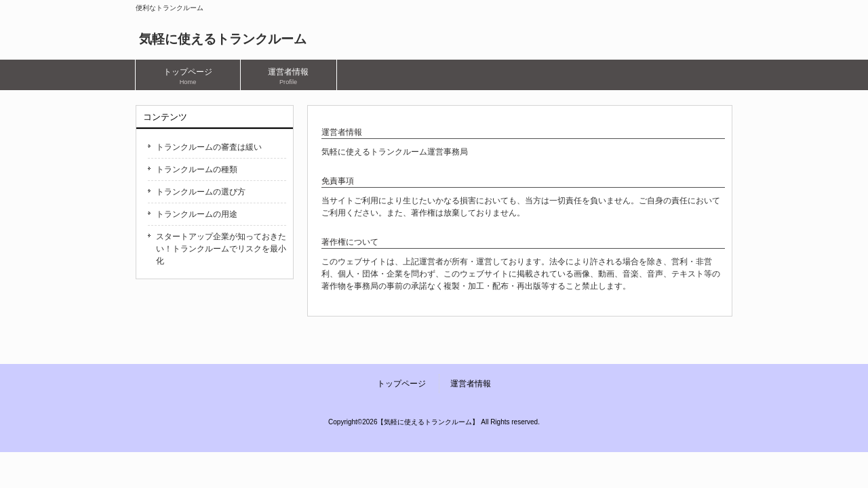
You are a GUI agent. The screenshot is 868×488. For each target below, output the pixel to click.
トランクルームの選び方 (201, 192)
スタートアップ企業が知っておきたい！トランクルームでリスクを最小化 (221, 249)
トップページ (401, 384)
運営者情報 (471, 384)
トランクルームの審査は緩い (209, 147)
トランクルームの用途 (197, 214)
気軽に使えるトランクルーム (223, 39)
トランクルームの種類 (197, 169)
